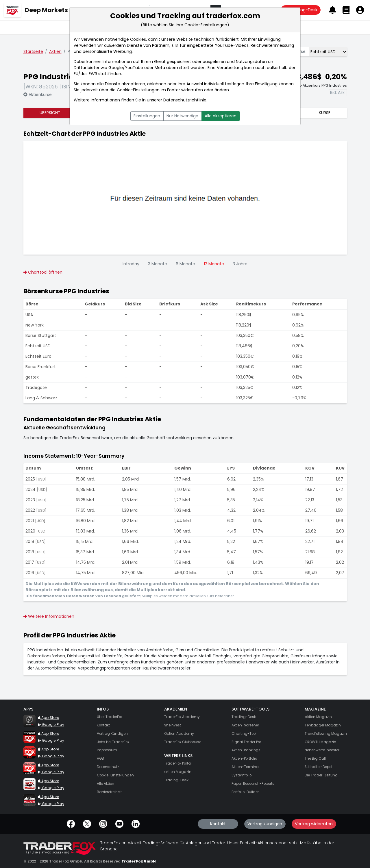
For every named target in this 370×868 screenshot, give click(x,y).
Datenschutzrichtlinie (185, 100)
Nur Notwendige (182, 116)
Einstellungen (147, 116)
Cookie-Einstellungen (138, 90)
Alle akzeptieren (221, 116)
